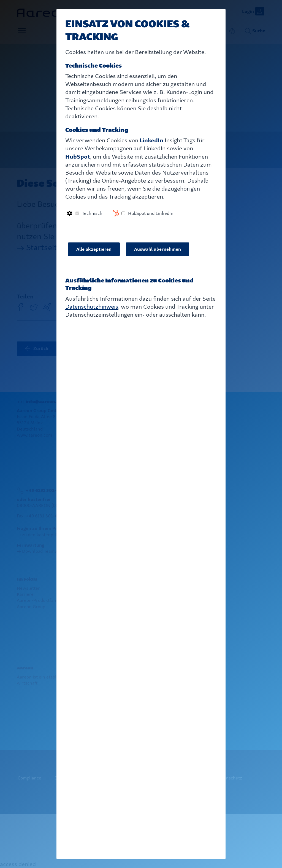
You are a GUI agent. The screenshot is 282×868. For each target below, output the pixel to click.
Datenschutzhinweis (92, 307)
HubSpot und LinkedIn (151, 213)
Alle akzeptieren (94, 249)
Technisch (92, 213)
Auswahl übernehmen (158, 249)
